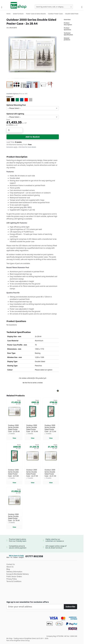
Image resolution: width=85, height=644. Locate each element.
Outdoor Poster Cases (56, 14)
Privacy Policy (12, 579)
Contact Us (11, 564)
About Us (10, 567)
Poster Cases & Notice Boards (36, 14)
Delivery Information (14, 572)
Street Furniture (18, 14)
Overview (67, 20)
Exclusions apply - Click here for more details (21, 147)
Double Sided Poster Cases (74, 14)
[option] (8, 100)
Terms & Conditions (14, 581)
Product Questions (68, 29)
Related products (67, 39)
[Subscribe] (70, 607)
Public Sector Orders (14, 576)
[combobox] (54, 7)
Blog (8, 569)
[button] (11, 55)
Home (9, 14)
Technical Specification (68, 34)
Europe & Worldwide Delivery (18, 574)
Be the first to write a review (33, 383)
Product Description (68, 24)
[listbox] (33, 100)
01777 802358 (34, 556)
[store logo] (18, 5)
